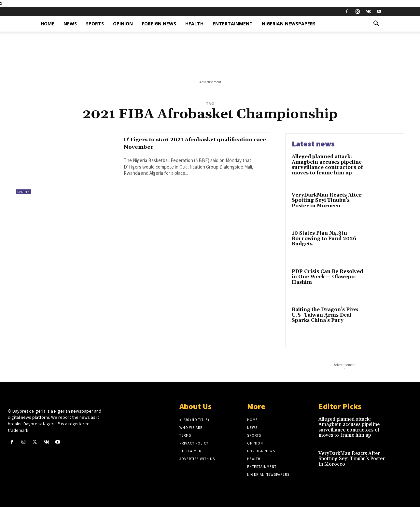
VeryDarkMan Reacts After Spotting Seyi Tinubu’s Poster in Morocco (327, 200)
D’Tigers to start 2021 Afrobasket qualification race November (182, 143)
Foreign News (159, 24)
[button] (376, 24)
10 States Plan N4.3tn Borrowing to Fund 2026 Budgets (324, 239)
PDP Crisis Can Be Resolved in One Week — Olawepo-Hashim (327, 277)
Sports (95, 24)
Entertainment (233, 24)
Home (48, 24)
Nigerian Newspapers (289, 24)
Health (194, 24)
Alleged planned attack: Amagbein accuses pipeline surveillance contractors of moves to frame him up (327, 165)
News (70, 24)
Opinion (123, 24)
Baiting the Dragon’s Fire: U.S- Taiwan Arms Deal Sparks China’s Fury (325, 315)
